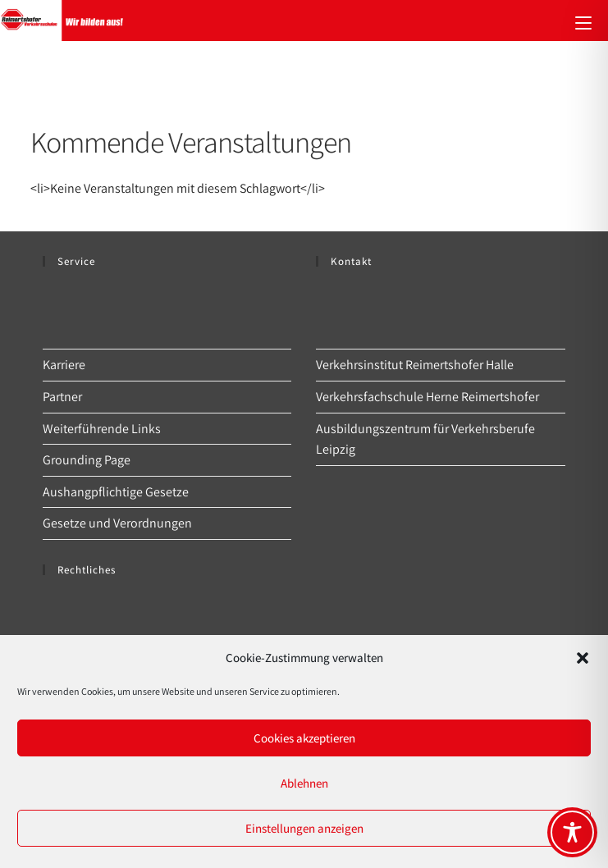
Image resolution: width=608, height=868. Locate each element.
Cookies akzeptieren (304, 738)
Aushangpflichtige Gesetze (116, 492)
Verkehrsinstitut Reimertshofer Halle (415, 365)
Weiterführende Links (102, 429)
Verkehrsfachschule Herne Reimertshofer (427, 397)
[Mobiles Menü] (583, 21)
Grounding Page (87, 460)
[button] (583, 658)
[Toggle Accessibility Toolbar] (572, 832)
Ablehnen (304, 783)
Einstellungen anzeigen (304, 828)
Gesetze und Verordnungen (117, 523)
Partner (62, 397)
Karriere (64, 365)
